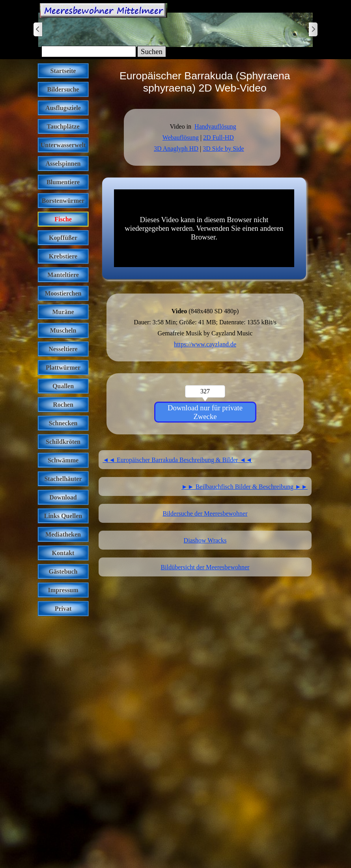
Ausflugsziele (63, 108)
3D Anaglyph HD (176, 149)
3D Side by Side (223, 149)
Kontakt (63, 553)
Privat (63, 609)
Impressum (63, 590)
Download (63, 497)
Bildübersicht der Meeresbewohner (205, 567)
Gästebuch (63, 571)
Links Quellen (63, 516)
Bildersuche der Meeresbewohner (205, 514)
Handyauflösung (215, 126)
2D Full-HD (218, 137)
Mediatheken (63, 534)
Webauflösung (181, 137)
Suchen (152, 51)
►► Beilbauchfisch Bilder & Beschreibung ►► (245, 487)
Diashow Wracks (205, 540)
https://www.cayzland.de (205, 344)
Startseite (63, 71)
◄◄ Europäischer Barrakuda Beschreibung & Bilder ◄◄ (177, 460)
